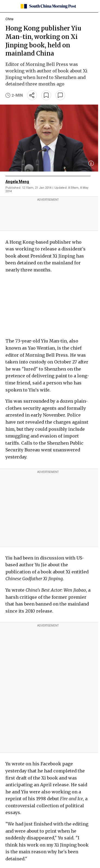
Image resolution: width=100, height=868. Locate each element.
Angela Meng (17, 182)
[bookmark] (46, 95)
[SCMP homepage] (48, 6)
